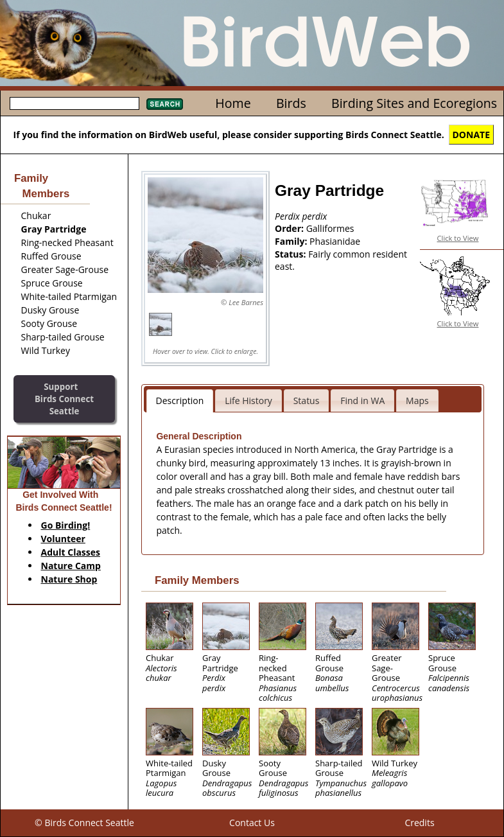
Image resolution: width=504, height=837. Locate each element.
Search (165, 104)
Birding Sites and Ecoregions (414, 103)
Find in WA (362, 401)
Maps (417, 401)
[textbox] (74, 103)
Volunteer (63, 539)
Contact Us (252, 823)
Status (307, 401)
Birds (291, 103)
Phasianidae (335, 241)
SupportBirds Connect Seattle (64, 399)
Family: (292, 241)
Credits (419, 823)
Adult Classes (71, 552)
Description (180, 401)
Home (233, 103)
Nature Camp (71, 566)
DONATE (472, 135)
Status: (291, 254)
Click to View (458, 238)
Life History (248, 401)
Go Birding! (66, 525)
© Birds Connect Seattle (84, 823)
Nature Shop (69, 579)
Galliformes (330, 228)
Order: (291, 228)
